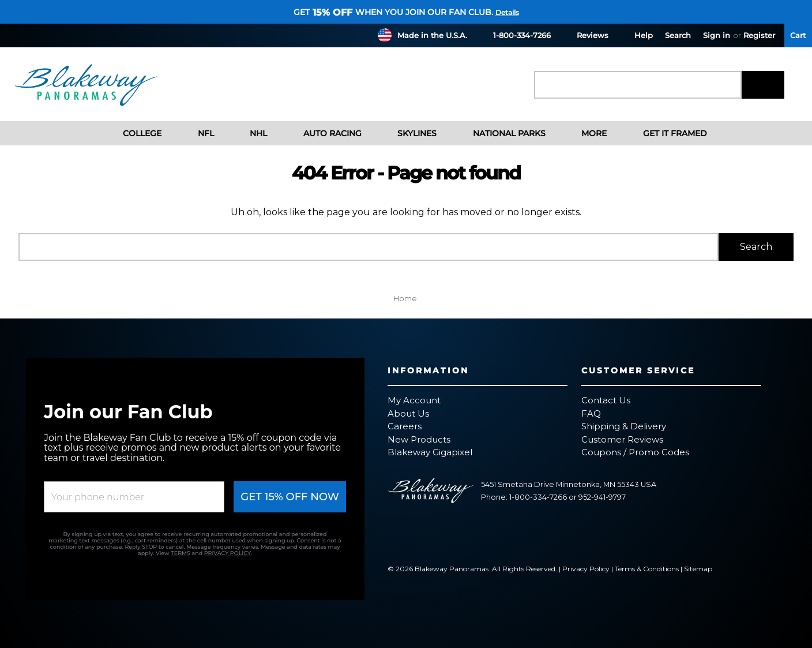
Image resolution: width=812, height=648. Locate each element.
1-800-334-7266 (515, 35)
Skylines (408, 133)
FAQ (591, 413)
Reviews (586, 35)
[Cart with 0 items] (798, 35)
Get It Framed (666, 133)
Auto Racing (323, 133)
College (134, 133)
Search (678, 35)
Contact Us (606, 400)
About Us (408, 413)
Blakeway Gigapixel (430, 452)
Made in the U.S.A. (432, 35)
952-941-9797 (602, 497)
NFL (197, 133)
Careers (405, 426)
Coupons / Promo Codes (635, 452)
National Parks (500, 133)
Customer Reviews (622, 439)
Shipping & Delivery (624, 426)
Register (759, 35)
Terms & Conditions (647, 569)
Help (637, 35)
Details (507, 12)
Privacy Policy (586, 569)
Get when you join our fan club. (393, 12)
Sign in (717, 35)
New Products (419, 439)
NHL (250, 133)
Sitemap (698, 569)
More (585, 133)
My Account (414, 400)
